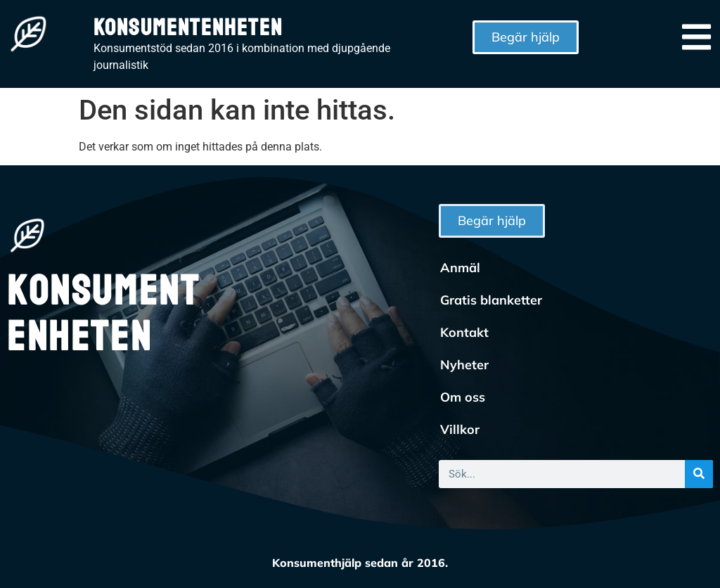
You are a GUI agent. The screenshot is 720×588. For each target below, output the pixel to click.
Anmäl (460, 268)
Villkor (460, 429)
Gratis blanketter (491, 300)
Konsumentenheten (188, 28)
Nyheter (464, 365)
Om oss (463, 397)
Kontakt (464, 332)
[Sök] (699, 474)
